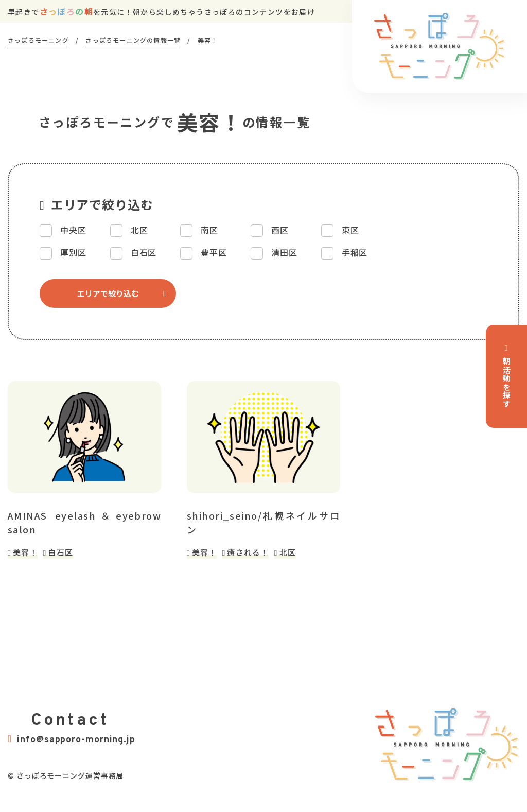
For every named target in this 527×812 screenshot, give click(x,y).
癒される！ (248, 552)
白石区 (60, 552)
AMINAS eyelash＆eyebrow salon (84, 522)
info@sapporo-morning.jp (72, 740)
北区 (288, 552)
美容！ (25, 552)
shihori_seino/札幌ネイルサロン (263, 522)
